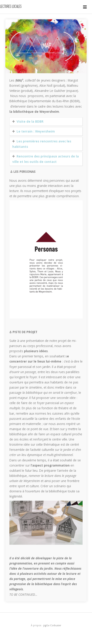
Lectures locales (11, 7)
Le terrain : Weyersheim (36, 131)
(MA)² (46, 46)
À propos (36, 625)
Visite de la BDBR (30, 121)
